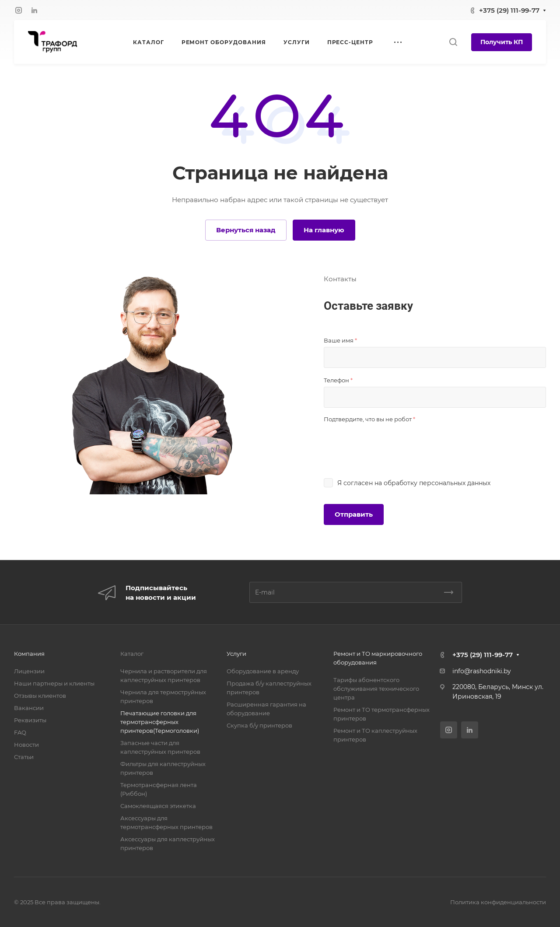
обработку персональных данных (437, 483)
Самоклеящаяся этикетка (158, 806)
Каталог (132, 654)
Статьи (24, 757)
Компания (29, 654)
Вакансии (29, 708)
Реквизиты (30, 720)
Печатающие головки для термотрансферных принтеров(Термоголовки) (160, 722)
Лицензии (29, 671)
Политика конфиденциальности (498, 902)
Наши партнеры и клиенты (54, 683)
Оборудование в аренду (263, 671)
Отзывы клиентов (40, 696)
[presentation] (390, 443)
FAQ (20, 732)
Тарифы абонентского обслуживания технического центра (376, 689)
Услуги (236, 654)
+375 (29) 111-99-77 (509, 10)
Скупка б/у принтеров (259, 725)
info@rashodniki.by (482, 671)
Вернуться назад (246, 230)
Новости (26, 745)
